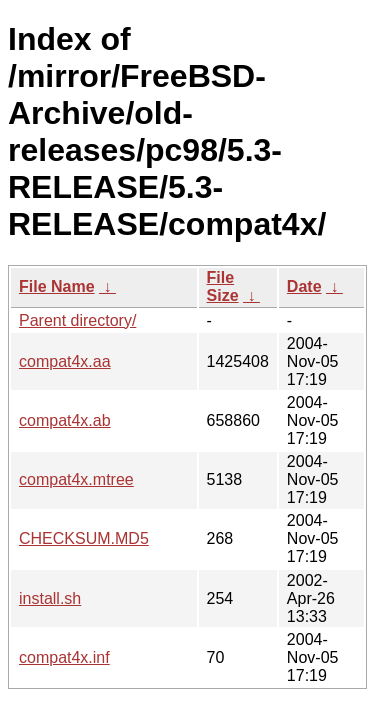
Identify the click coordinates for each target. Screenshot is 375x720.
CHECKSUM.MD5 (84, 538)
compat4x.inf (64, 657)
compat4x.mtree (76, 479)
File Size (223, 286)
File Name (57, 286)
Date (304, 286)
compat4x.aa (65, 361)
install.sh (50, 598)
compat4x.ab (65, 420)
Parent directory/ (77, 320)
